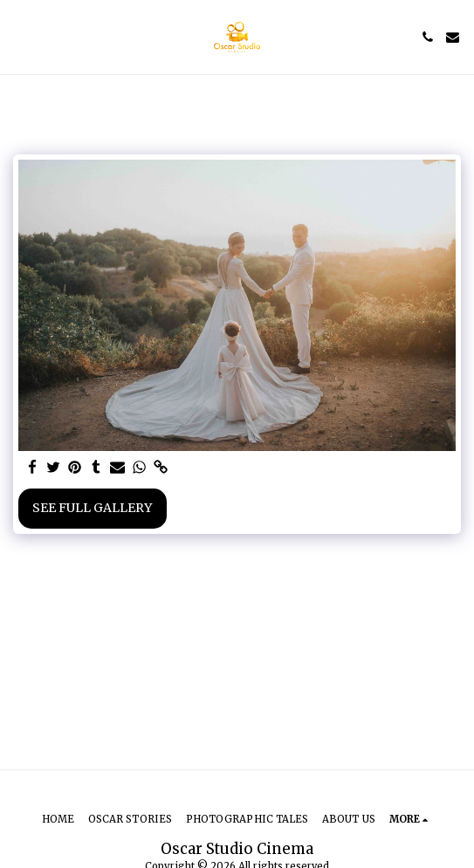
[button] (19, 36)
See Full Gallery (92, 508)
